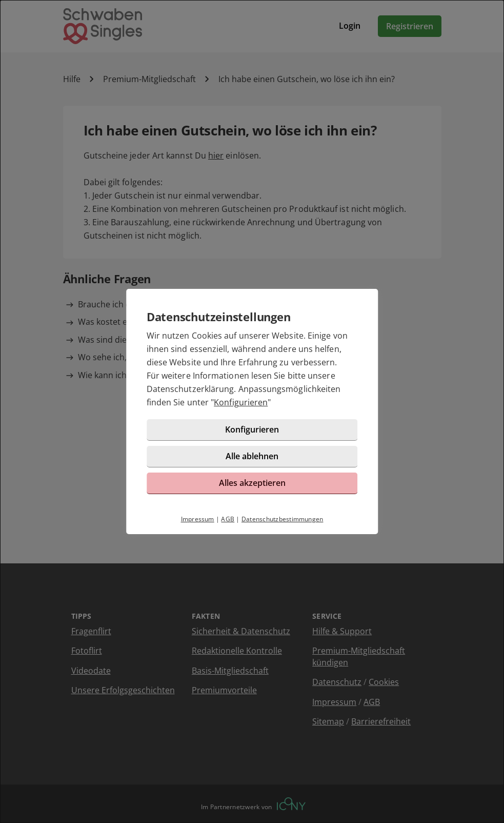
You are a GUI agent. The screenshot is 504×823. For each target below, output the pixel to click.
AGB (228, 519)
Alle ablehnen (252, 456)
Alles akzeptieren (252, 483)
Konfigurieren (241, 402)
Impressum (198, 519)
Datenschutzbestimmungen (283, 519)
